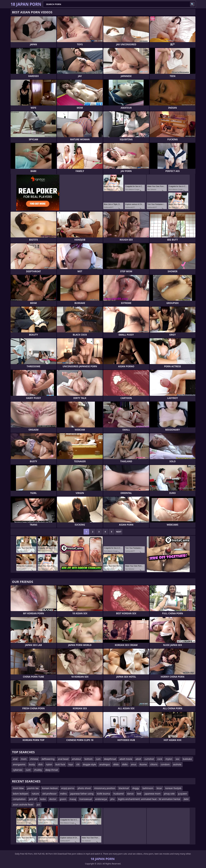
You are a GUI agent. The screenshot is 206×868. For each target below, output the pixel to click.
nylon (49, 764)
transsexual (86, 799)
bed (139, 794)
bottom (89, 759)
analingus (105, 764)
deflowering (48, 759)
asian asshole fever (23, 805)
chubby (38, 770)
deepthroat (110, 759)
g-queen (183, 794)
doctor (53, 799)
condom (165, 764)
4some (143, 764)
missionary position (105, 788)
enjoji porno (68, 788)
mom (24, 759)
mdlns (63, 794)
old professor (49, 794)
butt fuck (60, 764)
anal (15, 759)
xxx (177, 759)
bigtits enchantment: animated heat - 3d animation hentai (149, 799)
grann (63, 799)
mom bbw (18, 788)
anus (133, 764)
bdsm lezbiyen (21, 794)
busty (32, 764)
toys (71, 764)
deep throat (51, 770)
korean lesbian (50, 788)
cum (98, 759)
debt (186, 799)
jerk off (33, 799)
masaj (73, 799)
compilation (19, 799)
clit (78, 764)
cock (160, 759)
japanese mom (152, 794)
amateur (77, 759)
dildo (116, 764)
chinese (34, 759)
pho (113, 799)
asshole (177, 764)
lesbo (43, 799)
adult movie (126, 759)
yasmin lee (33, 788)
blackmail (124, 788)
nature (35, 794)
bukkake (187, 759)
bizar (159, 788)
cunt (28, 770)
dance (130, 794)
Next (119, 532)
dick (40, 764)
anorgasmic (19, 764)
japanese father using (82, 794)
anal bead (63, 759)
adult (138, 759)
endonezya (101, 799)
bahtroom (148, 788)
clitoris (154, 764)
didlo (125, 764)
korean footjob (173, 788)
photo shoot (84, 788)
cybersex (18, 770)
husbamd (119, 794)
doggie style (89, 764)
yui (38, 805)
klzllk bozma (103, 794)
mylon (169, 759)
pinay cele (169, 794)
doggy (136, 788)
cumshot (149, 759)
